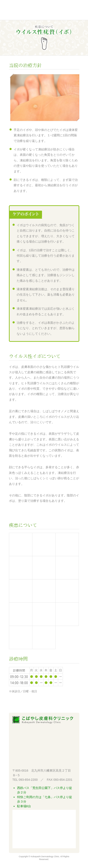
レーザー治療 (44, 544)
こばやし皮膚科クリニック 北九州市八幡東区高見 (34, 11)
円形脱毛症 (67, 614)
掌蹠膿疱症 (44, 614)
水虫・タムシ (21, 591)
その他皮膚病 (44, 637)
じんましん (44, 568)
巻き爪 (21, 614)
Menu (74, 11)
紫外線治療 (21, 544)
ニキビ (67, 568)
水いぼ (44, 591)
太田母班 (21, 637)
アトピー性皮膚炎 (67, 544)
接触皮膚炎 (21, 568)
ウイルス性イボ (67, 591)
